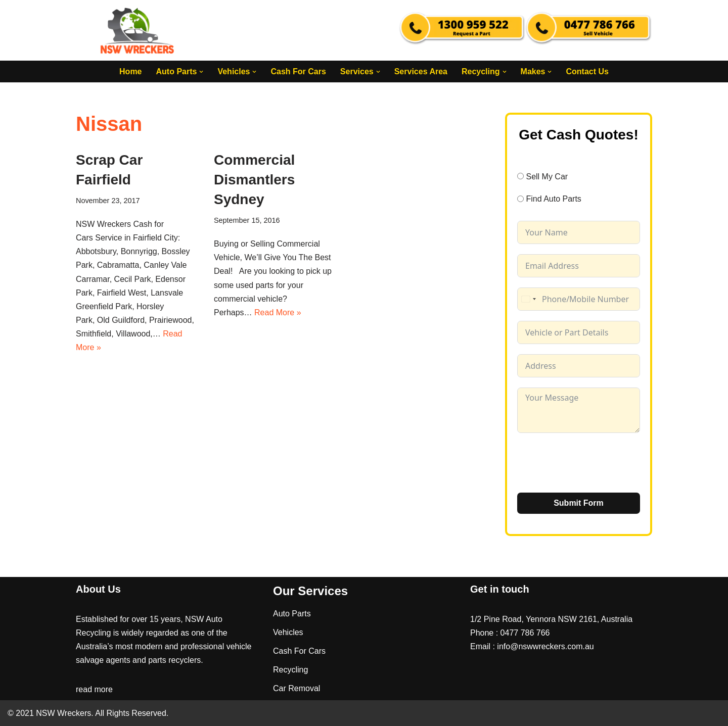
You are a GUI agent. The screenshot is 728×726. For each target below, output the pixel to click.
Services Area (421, 71)
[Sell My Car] (520, 176)
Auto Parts (292, 614)
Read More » (278, 312)
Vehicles (288, 632)
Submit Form (579, 503)
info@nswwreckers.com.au (545, 646)
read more (94, 689)
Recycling (290, 670)
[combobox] (528, 299)
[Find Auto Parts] (520, 199)
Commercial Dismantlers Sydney (254, 180)
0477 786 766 (525, 633)
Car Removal (297, 688)
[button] (201, 72)
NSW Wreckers (62, 713)
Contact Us (587, 71)
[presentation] (594, 463)
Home (130, 71)
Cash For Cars (298, 71)
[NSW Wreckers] (138, 30)
